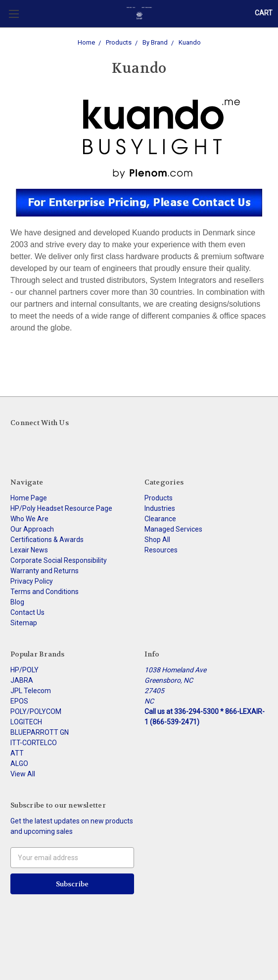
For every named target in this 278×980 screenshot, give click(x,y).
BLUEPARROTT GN (40, 732)
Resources (161, 550)
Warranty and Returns (45, 571)
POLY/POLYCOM (36, 711)
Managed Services (173, 529)
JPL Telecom (31, 691)
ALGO (19, 763)
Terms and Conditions (45, 592)
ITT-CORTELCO (34, 743)
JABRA (22, 680)
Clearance (160, 519)
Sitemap (24, 623)
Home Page (29, 498)
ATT (17, 753)
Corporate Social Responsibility (59, 560)
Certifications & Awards (47, 540)
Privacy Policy (32, 581)
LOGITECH (26, 722)
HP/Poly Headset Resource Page (61, 508)
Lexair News (29, 550)
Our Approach (32, 529)
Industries (160, 508)
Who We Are (29, 519)
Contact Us (27, 612)
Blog (17, 602)
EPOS (19, 701)
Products (159, 498)
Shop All (157, 540)
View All (23, 774)
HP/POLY (24, 670)
